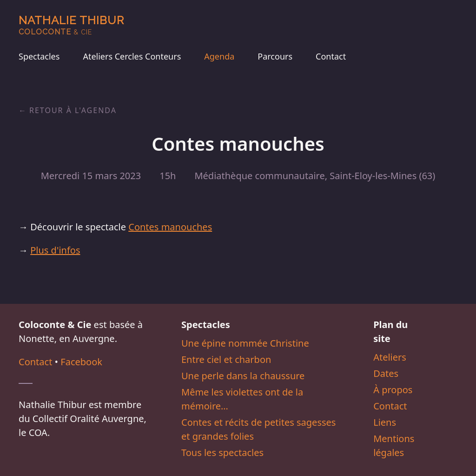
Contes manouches (170, 227)
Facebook (81, 362)
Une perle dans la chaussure (243, 376)
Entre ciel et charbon (226, 359)
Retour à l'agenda (73, 110)
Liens (385, 422)
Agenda (219, 56)
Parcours (275, 56)
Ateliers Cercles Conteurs (132, 56)
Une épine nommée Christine (245, 343)
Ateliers (390, 357)
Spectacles (39, 56)
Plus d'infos (55, 250)
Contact (331, 56)
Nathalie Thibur (71, 25)
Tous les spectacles (222, 453)
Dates (386, 373)
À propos (393, 390)
